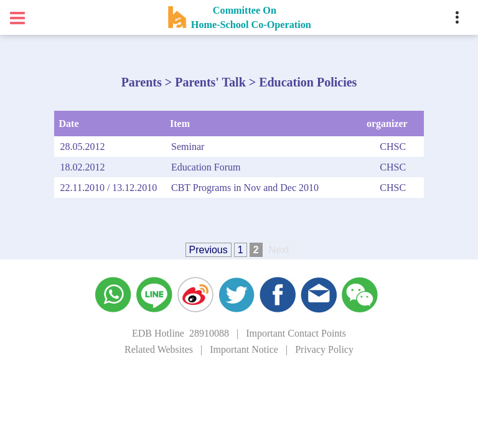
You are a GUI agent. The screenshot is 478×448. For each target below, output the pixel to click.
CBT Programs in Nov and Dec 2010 (245, 188)
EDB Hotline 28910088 (180, 333)
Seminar (188, 147)
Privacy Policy (324, 349)
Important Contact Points (296, 333)
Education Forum (206, 167)
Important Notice (244, 349)
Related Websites (159, 349)
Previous (209, 250)
